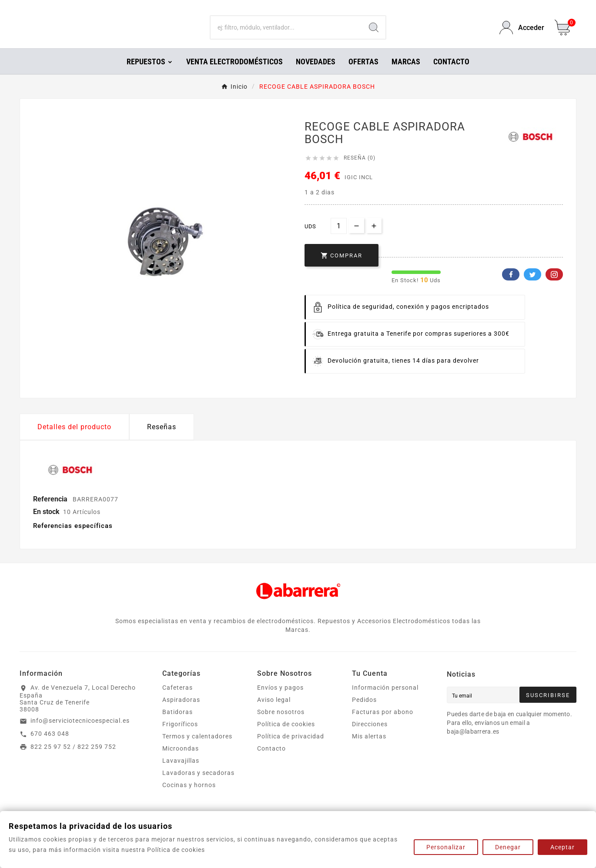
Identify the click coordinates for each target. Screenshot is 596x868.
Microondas (181, 761)
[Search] (374, 34)
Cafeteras (177, 700)
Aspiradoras (181, 712)
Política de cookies (286, 736)
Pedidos (364, 712)
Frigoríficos (180, 736)
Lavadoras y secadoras (198, 785)
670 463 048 (50, 746)
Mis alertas (369, 748)
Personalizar (446, 847)
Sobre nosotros (281, 724)
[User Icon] (522, 34)
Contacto (271, 761)
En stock (46, 524)
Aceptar (563, 847)
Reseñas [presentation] (162, 439)
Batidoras (177, 724)
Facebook (511, 287)
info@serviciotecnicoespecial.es (80, 733)
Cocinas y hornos (189, 797)
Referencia (51, 511)
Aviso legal (274, 712)
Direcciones (370, 736)
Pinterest (554, 287)
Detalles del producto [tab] (74, 439)
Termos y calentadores (197, 748)
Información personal (385, 700)
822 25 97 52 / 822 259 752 (73, 759)
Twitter (532, 287)
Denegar (508, 847)
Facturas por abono (383, 724)
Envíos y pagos (280, 700)
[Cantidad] (339, 238)
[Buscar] (286, 34)
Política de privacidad (291, 748)
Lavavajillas (181, 773)
